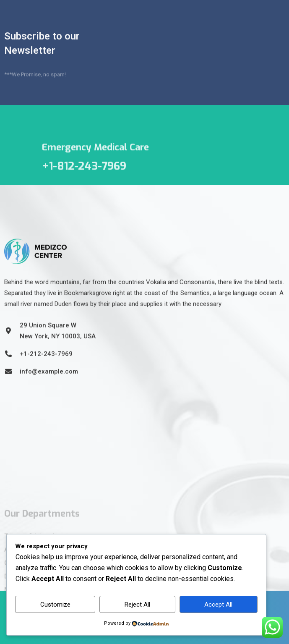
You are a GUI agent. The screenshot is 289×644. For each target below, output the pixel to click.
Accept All (218, 605)
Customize (55, 605)
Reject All (137, 605)
